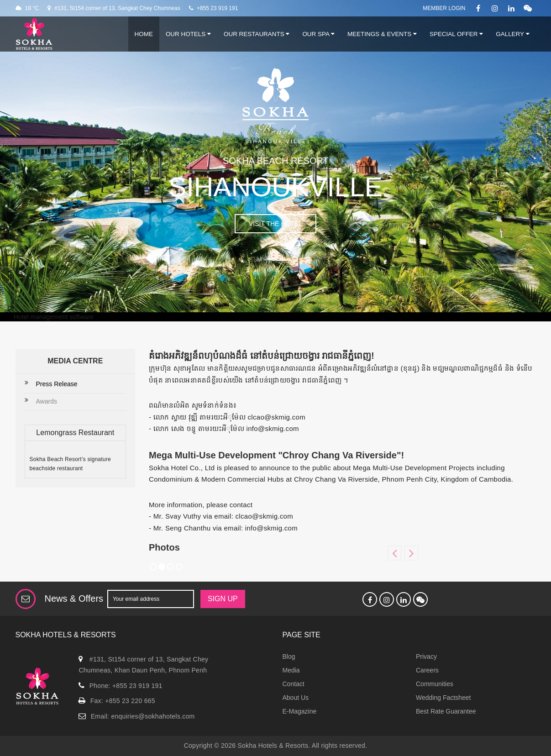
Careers (427, 670)
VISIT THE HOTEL (275, 224)
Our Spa (318, 34)
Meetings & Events (382, 34)
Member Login (444, 8)
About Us (296, 698)
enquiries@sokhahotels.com (153, 716)
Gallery (512, 34)
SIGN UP (223, 599)
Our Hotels (188, 34)
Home (144, 34)
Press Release (57, 384)
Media (291, 670)
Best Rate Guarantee (446, 711)
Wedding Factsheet (443, 698)
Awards (47, 401)
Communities (435, 684)
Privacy (426, 656)
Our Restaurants (257, 34)
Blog (289, 656)
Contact (294, 684)
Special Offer (456, 34)
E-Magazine (300, 711)
